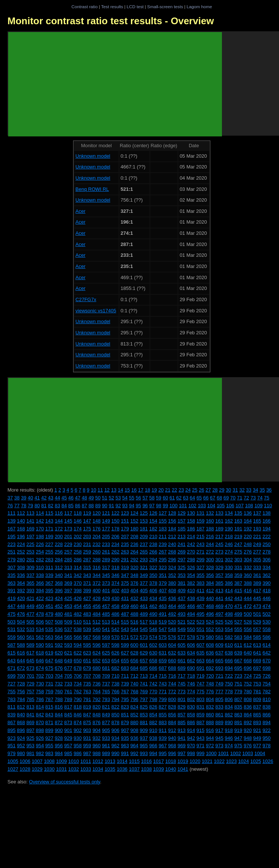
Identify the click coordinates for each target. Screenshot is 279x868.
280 (21, 560)
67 (213, 498)
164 (248, 521)
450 (40, 606)
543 (125, 629)
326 (191, 567)
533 (31, 629)
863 (238, 715)
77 (17, 506)
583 (238, 637)
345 (106, 575)
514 (116, 622)
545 (144, 629)
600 (134, 645)
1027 (13, 769)
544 (134, 629)
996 (172, 753)
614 (267, 645)
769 (144, 692)
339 (49, 575)
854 (153, 715)
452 (59, 606)
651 (87, 661)
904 (97, 730)
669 (257, 661)
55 (132, 498)
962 (116, 746)
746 (191, 684)
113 (31, 513)
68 (219, 498)
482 (78, 614)
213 (182, 536)
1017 (159, 761)
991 (125, 753)
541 (106, 629)
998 (191, 753)
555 (238, 629)
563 (49, 637)
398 (78, 591)
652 (97, 661)
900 (59, 730)
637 (219, 653)
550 (191, 629)
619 (49, 653)
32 (242, 490)
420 (21, 598)
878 (116, 722)
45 (64, 498)
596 (97, 645)
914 (191, 730)
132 (210, 513)
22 (175, 490)
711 (125, 676)
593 (68, 645)
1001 (223, 753)
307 (12, 567)
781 (257, 692)
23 (181, 490)
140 (21, 521)
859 (201, 715)
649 (68, 661)
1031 (61, 769)
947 (238, 738)
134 (229, 513)
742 (153, 684)
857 (182, 715)
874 (78, 722)
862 (229, 715)
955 (49, 746)
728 (21, 684)
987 (87, 753)
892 (248, 722)
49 (91, 498)
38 (17, 498)
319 (125, 567)
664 (210, 661)
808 (248, 699)
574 (153, 637)
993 (144, 753)
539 (87, 629)
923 (12, 738)
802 (191, 699)
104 (211, 506)
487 (125, 614)
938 (153, 738)
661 (182, 661)
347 (125, 575)
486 (116, 614)
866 (267, 715)
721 (219, 676)
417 (257, 591)
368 (59, 583)
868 (21, 722)
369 (68, 583)
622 (78, 653)
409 (182, 591)
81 (44, 506)
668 (248, 661)
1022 (219, 761)
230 (78, 544)
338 (40, 575)
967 (163, 746)
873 (68, 722)
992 (134, 753)
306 (267, 560)
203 (87, 536)
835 (238, 707)
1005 (13, 761)
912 (172, 730)
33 (249, 490)
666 (229, 661)
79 (30, 506)
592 (59, 645)
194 (267, 529)
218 (229, 536)
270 (191, 552)
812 (21, 707)
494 (191, 614)
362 (267, 575)
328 (210, 567)
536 (59, 629)
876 (97, 722)
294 (153, 560)
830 (191, 707)
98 (159, 506)
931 (87, 738)
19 (154, 490)
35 (262, 490)
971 (201, 746)
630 (153, 653)
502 (267, 614)
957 (68, 746)
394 (40, 591)
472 (248, 606)
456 (97, 606)
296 (172, 560)
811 (12, 707)
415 (238, 591)
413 (219, 591)
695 (238, 668)
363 (12, 583)
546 (153, 629)
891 (238, 722)
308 (21, 567)
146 (78, 521)
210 (153, 536)
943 (201, 738)
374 (116, 583)
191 (238, 529)
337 (31, 575)
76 (10, 506)
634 (191, 653)
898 (40, 730)
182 (153, 529)
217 (219, 536)
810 (267, 699)
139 (12, 521)
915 (201, 730)
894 (267, 722)
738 (116, 684)
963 (125, 746)
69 (226, 498)
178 (116, 529)
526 (229, 622)
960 (97, 746)
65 (199, 498)
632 (172, 653)
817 (68, 707)
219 (238, 536)
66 (206, 498)
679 (87, 668)
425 (68, 598)
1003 (248, 753)
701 (31, 676)
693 (219, 668)
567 (87, 637)
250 (267, 544)
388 (248, 583)
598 (116, 645)
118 (78, 513)
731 (49, 684)
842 (40, 715)
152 (134, 521)
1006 (25, 761)
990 (116, 753)
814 (40, 707)
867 (12, 722)
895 (12, 730)
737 (106, 684)
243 (201, 544)
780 (248, 692)
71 (239, 498)
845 (68, 715)
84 (64, 506)
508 (59, 622)
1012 (98, 761)
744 (172, 684)
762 (78, 692)
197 (31, 536)
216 (210, 536)
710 (116, 676)
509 (68, 622)
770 (153, 692)
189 (219, 529)
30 (228, 490)
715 (163, 676)
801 (182, 699)
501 (257, 614)
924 (21, 738)
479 (49, 614)
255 (49, 552)
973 (219, 746)
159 (201, 521)
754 (267, 684)
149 (106, 521)
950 (267, 738)
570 (116, 637)
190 (229, 529)
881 (144, 722)
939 (163, 738)
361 (257, 575)
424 (59, 598)
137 (257, 513)
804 (210, 699)
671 (12, 668)
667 (238, 661)
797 (144, 699)
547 (163, 629)
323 (163, 567)
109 (258, 506)
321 (144, 567)
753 (257, 684)
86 (78, 506)
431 (125, 598)
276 (248, 552)
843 (49, 715)
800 (172, 699)
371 (87, 583)
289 (106, 560)
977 (257, 746)
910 (153, 730)
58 (152, 498)
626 (116, 653)
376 (134, 583)
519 (163, 622)
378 (153, 583)
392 (21, 591)
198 (40, 536)
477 (31, 614)
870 (40, 722)
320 (134, 567)
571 (125, 637)
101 (183, 506)
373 (106, 583)
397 (68, 591)
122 (116, 513)
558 (267, 629)
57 (145, 498)
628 (134, 653)
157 (182, 521)
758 (40, 692)
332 (248, 567)
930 (78, 738)
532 (21, 629)
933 (106, 738)
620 (59, 653)
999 (201, 753)
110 (268, 506)
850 (116, 715)
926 (40, 738)
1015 (134, 761)
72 (246, 498)
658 (153, 661)
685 (144, 668)
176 (97, 529)
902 (78, 730)
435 (163, 598)
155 (163, 521)
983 (49, 753)
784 (21, 699)
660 (172, 661)
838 (267, 707)
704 (59, 676)
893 (257, 722)
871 (49, 722)
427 (87, 598)
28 (215, 490)
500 (248, 614)
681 (106, 668)
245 (219, 544)
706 (78, 676)
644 (21, 661)
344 (97, 575)
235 (125, 544)
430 (116, 598)
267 (163, 552)
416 (248, 591)
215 (201, 536)
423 (49, 598)
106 (230, 506)
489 (144, 614)
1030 (49, 769)
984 (59, 753)
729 (31, 684)
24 (188, 490)
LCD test (135, 7)
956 (59, 746)
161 (219, 521)
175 (87, 529)
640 (248, 653)
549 (182, 629)
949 (257, 738)
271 (201, 552)
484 (97, 614)
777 (219, 692)
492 (172, 614)
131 (201, 513)
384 (210, 583)
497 (219, 614)
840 (21, 715)
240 (172, 544)
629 (144, 653)
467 (201, 606)
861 (219, 715)
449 (31, 606)
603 (163, 645)
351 (163, 575)
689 (182, 668)
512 (97, 622)
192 (248, 529)
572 (134, 637)
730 (40, 684)
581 (219, 637)
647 (49, 661)
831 (201, 707)
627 (125, 653)
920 (248, 730)
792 (97, 699)
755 (12, 692)
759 (49, 692)
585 (257, 637)
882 (153, 722)
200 (59, 536)
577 (182, 637)
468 (210, 606)
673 (31, 668)
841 (31, 715)
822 (116, 707)
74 (260, 498)
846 (78, 715)
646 (40, 661)
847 (87, 715)
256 (59, 552)
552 (210, 629)
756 (21, 692)
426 (78, 598)
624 (97, 653)
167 (12, 529)
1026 (268, 761)
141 (31, 521)
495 (201, 614)
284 (59, 560)
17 (141, 490)
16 (134, 490)
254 (40, 552)
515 (125, 622)
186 (191, 529)
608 (210, 645)
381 (182, 583)
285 (68, 560)
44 (57, 498)
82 (51, 506)
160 (210, 521)
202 (78, 536)
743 (163, 684)
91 (111, 506)
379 (163, 583)
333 (257, 567)
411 (201, 591)
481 (68, 614)
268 (172, 552)
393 (31, 591)
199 (49, 536)
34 (256, 490)
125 (144, 513)
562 (40, 637)
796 (134, 699)
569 (106, 637)
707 (87, 676)
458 (116, 606)
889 (219, 722)
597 (106, 645)
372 (97, 583)
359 (238, 575)
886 (191, 722)
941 (182, 738)
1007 (37, 761)
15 (127, 490)
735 (87, 684)
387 (238, 583)
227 (49, 544)
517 (144, 622)
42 (44, 498)
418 (267, 591)
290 (116, 560)
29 (222, 490)
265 (144, 552)
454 (78, 606)
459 (125, 606)
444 (248, 598)
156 (172, 521)
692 (210, 668)
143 (49, 521)
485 (106, 614)
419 (12, 598)
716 (172, 676)
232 (97, 544)
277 (257, 552)
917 (219, 730)
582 (229, 637)
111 (12, 513)
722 (229, 676)
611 (238, 645)
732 (59, 684)
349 (144, 575)
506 (40, 622)
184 (172, 529)
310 (40, 567)
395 (49, 591)
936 (134, 738)
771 (163, 692)
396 (59, 591)
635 (201, 653)
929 (68, 738)
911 (163, 730)
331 (238, 567)
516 (134, 622)
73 (253, 498)
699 (12, 676)
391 (12, 591)
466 (191, 606)
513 (106, 622)
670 (267, 661)
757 (31, 692)
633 (182, 653)
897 (31, 730)
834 (229, 707)
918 (229, 730)
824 (134, 707)
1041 (183, 769)
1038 (146, 769)
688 (172, 668)
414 (229, 591)
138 (267, 513)
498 (229, 614)
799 (163, 699)
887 (201, 722)
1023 (231, 761)
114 (40, 513)
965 (144, 746)
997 (182, 753)
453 (68, 606)
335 (12, 575)
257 (68, 552)
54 (125, 498)
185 (182, 529)
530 (267, 622)
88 (91, 506)
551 (201, 629)
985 (68, 753)
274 (229, 552)
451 (49, 606)
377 (144, 583)
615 (12, 653)
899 (49, 730)
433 (144, 598)
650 (78, 661)
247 (238, 544)
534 (40, 629)
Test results (112, 7)
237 (144, 544)
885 (182, 722)
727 (12, 684)
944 (210, 738)
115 (49, 513)
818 (78, 707)
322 (153, 567)
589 (31, 645)
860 (210, 715)
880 (134, 722)
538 (78, 629)
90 (104, 506)
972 (210, 746)
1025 (256, 761)
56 (138, 498)
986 (78, 753)
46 (71, 498)
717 (182, 676)
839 (12, 715)
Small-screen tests (165, 7)
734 (78, 684)
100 (173, 506)
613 (257, 645)
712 (134, 676)
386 (229, 583)
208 (134, 536)
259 (87, 552)
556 (248, 629)
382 (191, 583)
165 (257, 521)
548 (172, 629)
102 (192, 506)
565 (68, 637)
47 (78, 498)
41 (37, 498)
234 (116, 544)
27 (208, 490)
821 (106, 707)
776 (210, 692)
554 (229, 629)
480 (59, 614)
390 (267, 583)
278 (267, 552)
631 (163, 653)
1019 (183, 761)
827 (163, 707)
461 (144, 606)
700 (21, 676)
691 (201, 668)
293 (144, 560)
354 (191, 575)
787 (49, 699)
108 (249, 506)
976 (248, 746)
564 (59, 637)
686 (153, 668)
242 (191, 544)
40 (30, 498)
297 (182, 560)
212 (172, 536)
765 (106, 692)
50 (98, 498)
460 (134, 606)
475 (12, 614)
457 (106, 606)
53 (118, 498)
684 (134, 668)
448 (21, 606)
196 (21, 536)
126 (153, 513)
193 (257, 529)
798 (153, 699)
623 (87, 653)
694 (229, 668)
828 (172, 707)
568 (97, 637)
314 (78, 567)
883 (163, 722)
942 (191, 738)
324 (172, 567)
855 (163, 715)
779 (238, 692)
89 (98, 506)
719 (201, 676)
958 (78, 746)
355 (201, 575)
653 (106, 661)
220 (248, 536)
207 (125, 536)
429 (106, 598)
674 (40, 668)
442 (229, 598)
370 (78, 583)
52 (111, 498)
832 (210, 707)
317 (106, 567)
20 (161, 490)
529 (257, 622)
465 (182, 606)
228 (59, 544)
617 (31, 653)
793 (106, 699)
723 (238, 676)
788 (59, 699)
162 (229, 521)
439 (201, 598)
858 (191, 715)
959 (87, 746)
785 (31, 699)
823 (125, 707)
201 (68, 536)
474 (267, 606)
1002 (236, 753)
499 (238, 614)
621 (68, 653)
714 (153, 676)
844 (59, 715)
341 (68, 575)
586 (267, 637)
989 (106, 753)
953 (31, 746)
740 (134, 684)
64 (192, 498)
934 (116, 738)
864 (248, 715)
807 (238, 699)
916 (210, 730)
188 (210, 529)
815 (49, 707)
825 (144, 707)
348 (134, 575)
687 (163, 668)
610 (229, 645)
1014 (122, 761)
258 (78, 552)
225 (31, 544)
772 (172, 692)
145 (68, 521)
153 (144, 521)
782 (267, 692)
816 (59, 707)
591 (49, 645)
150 (116, 521)
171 (49, 529)
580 (210, 637)
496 (210, 614)
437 (182, 598)
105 (221, 506)
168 (21, 529)
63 (185, 498)
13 (114, 490)
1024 (243, 761)
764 (97, 692)
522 (191, 622)
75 (267, 498)
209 (144, 536)
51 (104, 498)
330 (229, 567)
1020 (195, 761)
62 (179, 498)
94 (132, 506)
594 (78, 645)
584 (248, 637)
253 (31, 552)
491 (163, 614)
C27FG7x (86, 299)
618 (40, 653)
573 (144, 637)
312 (59, 567)
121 (106, 513)
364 (21, 583)
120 (97, 513)
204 (97, 536)
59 (159, 498)
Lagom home (199, 7)
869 (31, 722)
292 (134, 560)
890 (229, 722)
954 (40, 746)
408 (172, 591)
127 (163, 513)
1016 (146, 761)
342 (78, 575)
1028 (25, 769)
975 (238, 746)
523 (201, 622)
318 (116, 567)
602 (153, 645)
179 (125, 529)
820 (97, 707)
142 (40, 521)
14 (120, 490)
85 (71, 506)
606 (191, 645)
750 (229, 684)
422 (40, 598)
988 (97, 753)
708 (97, 676)
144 (59, 521)
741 (144, 684)
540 (97, 629)
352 (172, 575)
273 (219, 552)
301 (219, 560)
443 (238, 598)
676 (59, 668)
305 (257, 560)
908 (134, 730)
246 (229, 544)
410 (191, 591)
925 (31, 738)
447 (12, 606)
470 (229, 606)
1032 (74, 769)
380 (172, 583)
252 (21, 552)
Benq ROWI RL (92, 189)
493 (182, 614)
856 (172, 715)
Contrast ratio (84, 7)
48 (84, 498)
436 (172, 598)
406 (153, 591)
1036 (122, 769)
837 (257, 707)
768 (134, 692)
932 (97, 738)
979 (12, 753)
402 (116, 591)
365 (31, 583)
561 (31, 637)
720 (210, 676)
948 (248, 738)
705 (68, 676)
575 (163, 637)
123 (125, 513)
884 (172, 722)
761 (68, 692)
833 (219, 707)
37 (10, 498)
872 (59, 722)
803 (201, 699)
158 (191, 521)
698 (267, 668)
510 (78, 622)
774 (191, 692)
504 (21, 622)
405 (144, 591)
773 (182, 692)
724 (248, 676)
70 (233, 498)
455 (87, 606)
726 (267, 676)
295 (163, 560)
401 (106, 591)
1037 (134, 769)
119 (87, 513)
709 (106, 676)
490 (153, 614)
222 (267, 536)
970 (191, 746)
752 (248, 684)
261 (106, 552)
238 (153, 544)
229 (68, 544)
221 (257, 536)
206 (116, 536)
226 (40, 544)
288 (97, 560)
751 (238, 684)
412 (210, 591)
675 (49, 668)
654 (116, 661)
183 (163, 529)
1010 (74, 761)
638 (229, 653)
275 (238, 552)
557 (257, 629)
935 (125, 738)
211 (163, 536)
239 (163, 544)
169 (31, 529)
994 (153, 753)
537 (68, 629)
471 (238, 606)
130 (191, 513)
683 (125, 668)
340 (59, 575)
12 (107, 490)
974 (229, 746)
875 (87, 722)
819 (87, 707)
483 (87, 614)
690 (191, 668)
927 (49, 738)
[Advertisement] (115, 84)
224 (21, 544)
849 (106, 715)
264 (134, 552)
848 (97, 715)
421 (31, 598)
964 (134, 746)
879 (125, 722)
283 (49, 560)
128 (172, 513)
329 (219, 567)
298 (191, 560)
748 (210, 684)
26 (201, 490)
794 (116, 699)
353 (182, 575)
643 (12, 661)
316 (97, 567)
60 (165, 498)
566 (78, 637)
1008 (49, 761)
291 (125, 560)
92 (118, 506)
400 (97, 591)
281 (31, 560)
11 (100, 490)
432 (134, 598)
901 (68, 730)
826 (153, 707)
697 (257, 668)
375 (125, 583)
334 (267, 567)
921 (257, 730)
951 (12, 746)
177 (106, 529)
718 (191, 676)
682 (116, 668)
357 (219, 575)
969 (182, 746)
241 (182, 544)
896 (21, 730)
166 (267, 521)
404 (134, 591)
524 (210, 622)
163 (238, 521)
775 (201, 692)
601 (144, 645)
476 (21, 614)
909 (144, 730)
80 (37, 506)
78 (23, 506)
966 (153, 746)
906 (116, 730)
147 (87, 521)
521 (182, 622)
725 (257, 676)
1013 (110, 761)
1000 (211, 753)
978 (267, 746)
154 (153, 521)
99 (165, 506)
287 (87, 560)
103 (202, 506)
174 (78, 529)
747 (201, 684)
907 (125, 730)
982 (40, 753)
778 (229, 692)
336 (21, 575)
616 (21, 653)
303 (238, 560)
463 (163, 606)
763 (87, 692)
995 (163, 753)
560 (21, 637)
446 (267, 598)
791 (87, 699)
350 (153, 575)
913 (182, 730)
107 (240, 506)
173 (68, 529)
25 (195, 490)
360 (248, 575)
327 (201, 567)
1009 (61, 761)
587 (12, 645)
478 (40, 614)
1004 (260, 753)
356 (210, 575)
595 (87, 645)
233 (106, 544)
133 (219, 513)
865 (257, 715)
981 (31, 753)
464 (172, 606)
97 (152, 506)
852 (134, 715)
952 (21, 746)
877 (106, 722)
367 (49, 583)
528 (248, 622)
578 (191, 637)
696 (248, 668)
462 (153, 606)
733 (68, 684)
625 (106, 653)
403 (125, 591)
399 (87, 591)
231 (87, 544)
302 (229, 560)
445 (257, 598)
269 (182, 552)
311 (49, 567)
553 (219, 629)
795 (125, 699)
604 (172, 645)
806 (229, 699)
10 (93, 490)
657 (144, 661)
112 (21, 513)
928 (59, 738)
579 (201, 637)
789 (68, 699)
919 (238, 730)
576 (172, 637)
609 (219, 645)
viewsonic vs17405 (96, 311)
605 (182, 645)
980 (21, 753)
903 (87, 730)
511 (87, 622)
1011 (86, 761)
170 (40, 529)
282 (40, 560)
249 (257, 544)
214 (191, 536)
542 (116, 629)
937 (144, 738)
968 (172, 746)
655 (125, 661)
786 (40, 699)
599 (125, 645)
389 (257, 583)
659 (163, 661)
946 (229, 738)
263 (125, 552)
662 (191, 661)
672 (21, 668)
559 (12, 637)
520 (172, 622)
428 (97, 598)
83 (57, 506)
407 (163, 591)
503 (12, 622)
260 (97, 552)
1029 (37, 769)
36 (269, 490)
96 (145, 506)
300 (210, 560)
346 (116, 575)
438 (191, 598)
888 (210, 722)
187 (201, 529)
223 (12, 544)
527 (238, 622)
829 (182, 707)
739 (125, 684)
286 (78, 560)
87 (84, 506)
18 (147, 490)
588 (21, 645)
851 (125, 715)
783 (12, 699)
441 (219, 598)
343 (87, 575)
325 (182, 567)
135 (238, 513)
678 (78, 668)
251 (12, 552)
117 (68, 513)
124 (134, 513)
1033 (86, 769)
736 (97, 684)
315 (87, 567)
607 (201, 645)
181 (144, 529)
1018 (171, 761)
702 (40, 676)
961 (106, 746)
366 (40, 583)
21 (167, 490)
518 (153, 622)
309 (31, 567)
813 (31, 707)
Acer (80, 211)
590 (40, 645)
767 (125, 692)
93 (125, 506)
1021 (207, 761)
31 (235, 490)
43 (51, 498)
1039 (159, 769)
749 (219, 684)
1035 (110, 769)
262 (116, 552)
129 (182, 513)
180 (134, 529)
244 (210, 544)
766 (116, 692)
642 (267, 653)
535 (49, 629)
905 (106, 730)
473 (257, 606)
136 (248, 513)
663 (201, 661)
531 (12, 629)
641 (257, 653)
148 (97, 521)
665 (219, 661)
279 (12, 560)
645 (31, 661)
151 (125, 521)
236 (134, 544)
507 (49, 622)
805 (219, 699)
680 (97, 668)
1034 (98, 769)
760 (59, 692)
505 (31, 622)
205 (106, 536)
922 (267, 730)
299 (201, 560)
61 (172, 498)
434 (153, 598)
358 (229, 575)
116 (59, 513)
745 (182, 684)
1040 (171, 769)
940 (172, 738)
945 (219, 738)
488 (134, 614)
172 (59, 529)
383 (201, 583)
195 (12, 536)
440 (210, 598)
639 (238, 653)
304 (248, 560)
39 (23, 498)
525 (219, 622)
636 (210, 653)
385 (219, 583)
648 (59, 661)
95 (138, 506)
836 (248, 707)
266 (153, 552)
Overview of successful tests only (65, 782)
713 (144, 676)
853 (144, 715)
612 (248, 645)
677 (68, 668)
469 (219, 606)
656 (134, 661)
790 (78, 699)
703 (49, 676)
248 (248, 544)
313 (68, 567)
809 (257, 699)
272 (210, 552)
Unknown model (93, 156)
